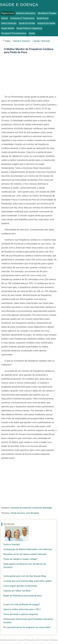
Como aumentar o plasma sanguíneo (21, 614)
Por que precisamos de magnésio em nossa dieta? (27, 627)
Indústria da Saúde (46, 23)
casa (7, 41)
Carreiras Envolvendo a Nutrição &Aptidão (31, 508)
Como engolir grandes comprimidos (20, 586)
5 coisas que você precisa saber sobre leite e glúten (28, 581)
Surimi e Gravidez (12, 544)
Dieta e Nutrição (9, 23)
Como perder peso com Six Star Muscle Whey (25, 576)
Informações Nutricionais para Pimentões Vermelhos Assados (28, 621)
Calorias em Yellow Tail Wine (17, 591)
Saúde (32, 33)
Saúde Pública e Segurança (29, 28)
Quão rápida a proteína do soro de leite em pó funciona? (25, 566)
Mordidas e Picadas (47, 13)
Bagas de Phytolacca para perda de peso (23, 596)
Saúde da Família (27, 23)
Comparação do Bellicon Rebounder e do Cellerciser (28, 549)
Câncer (4, 18)
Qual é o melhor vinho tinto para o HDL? (22, 609)
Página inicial (7, 13)
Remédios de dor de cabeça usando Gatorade (25, 554)
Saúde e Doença (19, 5)
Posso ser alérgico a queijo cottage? (20, 559)
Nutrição (46, 41)
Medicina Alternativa (26, 13)
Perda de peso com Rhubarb (25, 513)
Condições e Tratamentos (22, 18)
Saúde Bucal (43, 18)
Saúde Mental (8, 28)
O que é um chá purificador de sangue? (22, 604)
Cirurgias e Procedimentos (14, 33)
